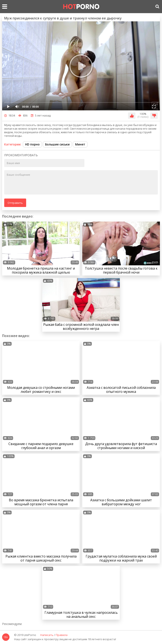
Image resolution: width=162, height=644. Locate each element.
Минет (80, 144)
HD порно (32, 144)
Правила (62, 635)
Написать (47, 635)
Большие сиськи (57, 144)
